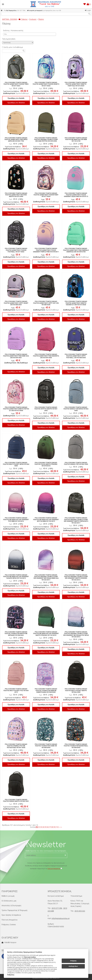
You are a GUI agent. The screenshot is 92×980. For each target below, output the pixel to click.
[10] (57, 827)
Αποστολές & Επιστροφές (12, 906)
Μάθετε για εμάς (8, 896)
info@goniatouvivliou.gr (61, 918)
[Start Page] (46, 4)
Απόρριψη (73, 961)
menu (3, 4)
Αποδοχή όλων (73, 966)
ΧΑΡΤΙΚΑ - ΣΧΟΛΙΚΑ (10, 19)
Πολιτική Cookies (30, 957)
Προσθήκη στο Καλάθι (16, 98)
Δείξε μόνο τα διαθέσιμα (12, 47)
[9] (54, 827)
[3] (41, 827)
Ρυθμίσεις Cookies (9, 925)
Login (88, 10)
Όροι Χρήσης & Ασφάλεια (11, 915)
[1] (37, 827)
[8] (52, 827)
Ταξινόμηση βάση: (9, 39)
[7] (50, 827)
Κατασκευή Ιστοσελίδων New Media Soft (46, 978)
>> (61, 827)
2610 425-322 (80, 911)
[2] (39, 827)
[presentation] (46, 876)
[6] (48, 827)
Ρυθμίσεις (11, 975)
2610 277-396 (57, 908)
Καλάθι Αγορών (9, 942)
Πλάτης (41, 19)
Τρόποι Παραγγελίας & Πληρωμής (15, 910)
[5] (46, 827)
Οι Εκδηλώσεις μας (9, 901)
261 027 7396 (15, 10)
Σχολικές (33, 19)
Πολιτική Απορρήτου (54, 869)
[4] (43, 827)
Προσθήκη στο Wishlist (16, 103)
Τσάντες (23, 19)
